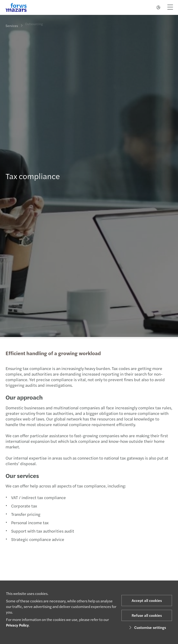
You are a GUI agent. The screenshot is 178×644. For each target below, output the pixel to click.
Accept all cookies (147, 600)
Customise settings (147, 627)
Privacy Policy (17, 625)
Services (12, 26)
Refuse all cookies (147, 615)
